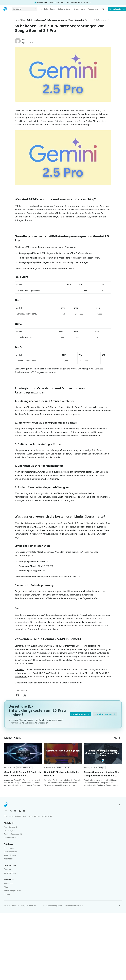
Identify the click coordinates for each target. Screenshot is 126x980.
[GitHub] (24, 811)
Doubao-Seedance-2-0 (13, 834)
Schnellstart (9, 848)
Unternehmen (10, 873)
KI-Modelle (8, 884)
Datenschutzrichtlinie (74, 906)
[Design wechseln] (120, 805)
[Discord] (20, 811)
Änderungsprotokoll (12, 891)
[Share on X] (25, 695)
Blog (6, 887)
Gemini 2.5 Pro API (42, 673)
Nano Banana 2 (10, 827)
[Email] (6, 811)
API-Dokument (75, 683)
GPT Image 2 (9, 830)
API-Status (8, 859)
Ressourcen (94, 9)
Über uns (8, 869)
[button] (24, 768)
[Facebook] (11, 811)
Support (7, 894)
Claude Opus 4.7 (11, 838)
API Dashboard (10, 855)
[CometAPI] (5, 9)
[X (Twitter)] (15, 811)
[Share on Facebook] (18, 695)
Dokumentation (11, 852)
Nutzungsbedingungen (53, 906)
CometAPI (20, 670)
